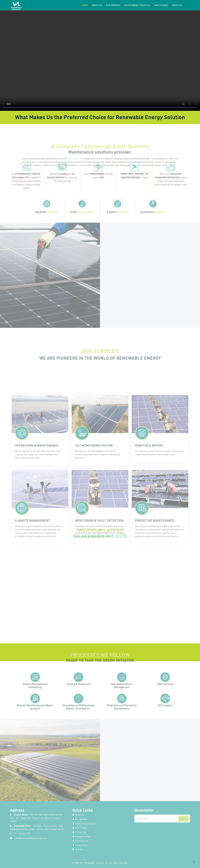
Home (85, 5)
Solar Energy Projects (137, 5)
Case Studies (161, 5)
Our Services (113, 5)
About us (97, 5)
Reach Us (177, 5)
